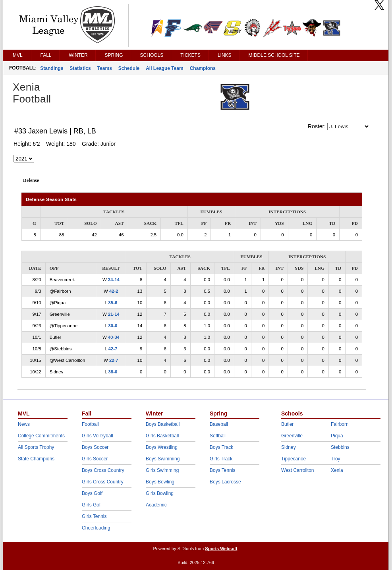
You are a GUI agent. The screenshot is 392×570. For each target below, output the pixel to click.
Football (90, 424)
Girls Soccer (95, 459)
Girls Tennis (94, 516)
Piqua (337, 436)
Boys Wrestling (162, 447)
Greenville (292, 436)
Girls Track (221, 459)
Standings (52, 68)
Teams (105, 68)
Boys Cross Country (103, 470)
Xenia (337, 470)
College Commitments (41, 436)
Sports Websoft (221, 549)
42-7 (113, 349)
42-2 (114, 291)
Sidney (289, 447)
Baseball (219, 424)
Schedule (129, 68)
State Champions (36, 459)
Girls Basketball (162, 436)
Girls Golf (92, 505)
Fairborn (340, 424)
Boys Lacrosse (225, 482)
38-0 (113, 372)
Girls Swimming (162, 470)
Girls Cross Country (103, 482)
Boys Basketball (163, 424)
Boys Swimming (163, 459)
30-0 (113, 326)
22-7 (114, 360)
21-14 (114, 314)
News (24, 424)
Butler (287, 424)
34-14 (114, 280)
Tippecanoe (294, 459)
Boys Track (221, 447)
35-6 (113, 303)
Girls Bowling (160, 493)
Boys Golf (92, 493)
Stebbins (340, 447)
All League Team (164, 68)
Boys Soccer (95, 447)
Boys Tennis (222, 470)
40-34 (114, 337)
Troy (336, 459)
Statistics (80, 68)
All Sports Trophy (36, 447)
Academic (156, 505)
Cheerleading (96, 528)
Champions (203, 68)
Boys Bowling (160, 482)
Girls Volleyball (98, 436)
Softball (218, 436)
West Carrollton (297, 470)
